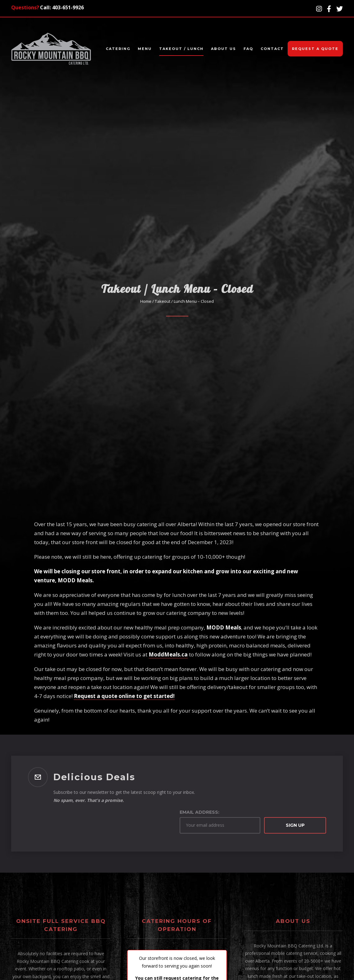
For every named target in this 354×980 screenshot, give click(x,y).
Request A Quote (315, 49)
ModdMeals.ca (168, 654)
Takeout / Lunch (181, 49)
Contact (272, 49)
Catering (118, 49)
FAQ (248, 49)
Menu (145, 49)
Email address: (199, 812)
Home (146, 301)
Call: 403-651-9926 (62, 7)
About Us (224, 49)
